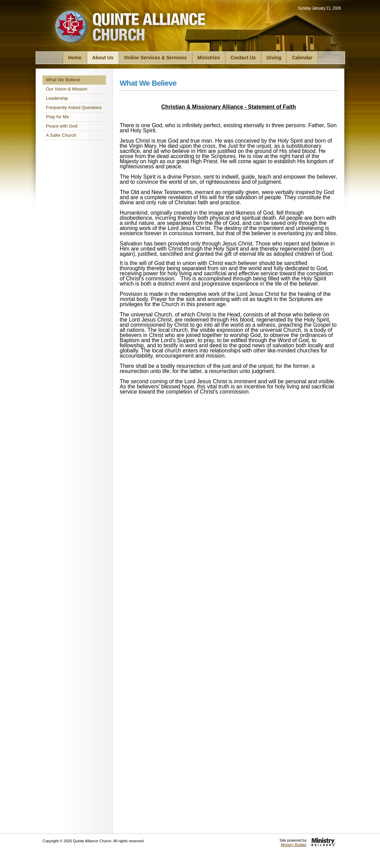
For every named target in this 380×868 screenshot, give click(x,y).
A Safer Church (61, 135)
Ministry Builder (294, 845)
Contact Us (243, 58)
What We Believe (63, 80)
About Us (103, 58)
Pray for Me (57, 117)
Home (75, 58)
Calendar (302, 58)
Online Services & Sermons (156, 58)
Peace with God (62, 126)
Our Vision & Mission (67, 89)
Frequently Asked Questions (74, 107)
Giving (274, 58)
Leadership (57, 98)
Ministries (209, 58)
